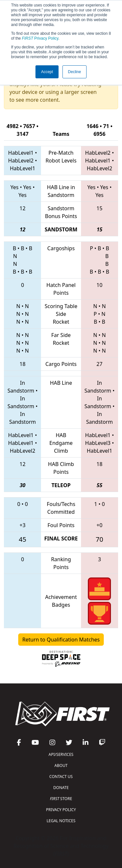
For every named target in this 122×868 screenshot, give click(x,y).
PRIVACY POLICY (61, 810)
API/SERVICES (61, 754)
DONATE (61, 788)
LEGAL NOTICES (61, 821)
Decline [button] (75, 72)
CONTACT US (61, 777)
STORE (61, 799)
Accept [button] (47, 72)
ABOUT (61, 765)
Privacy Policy (40, 38)
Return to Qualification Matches (61, 640)
